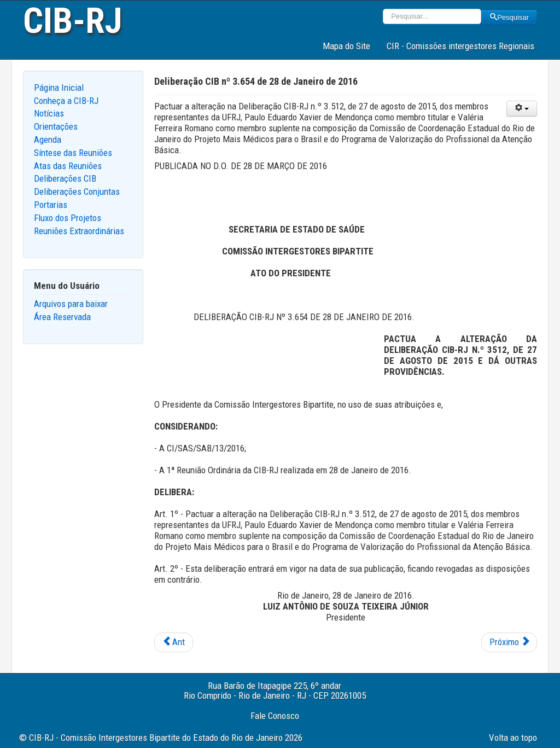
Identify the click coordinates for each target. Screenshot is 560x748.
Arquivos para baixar (71, 304)
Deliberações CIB (65, 178)
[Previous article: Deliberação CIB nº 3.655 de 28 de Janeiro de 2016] (174, 642)
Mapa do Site (346, 46)
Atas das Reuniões (68, 166)
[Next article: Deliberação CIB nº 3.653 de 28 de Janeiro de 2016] (509, 642)
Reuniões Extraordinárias (79, 231)
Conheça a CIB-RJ (66, 101)
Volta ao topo (513, 738)
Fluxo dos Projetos (68, 218)
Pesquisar (509, 17)
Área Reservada (62, 317)
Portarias (51, 205)
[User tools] (522, 109)
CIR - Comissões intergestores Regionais (460, 46)
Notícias (49, 113)
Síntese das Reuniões (73, 153)
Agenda (48, 140)
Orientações (56, 126)
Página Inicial (59, 88)
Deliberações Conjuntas (77, 192)
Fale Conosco (275, 716)
